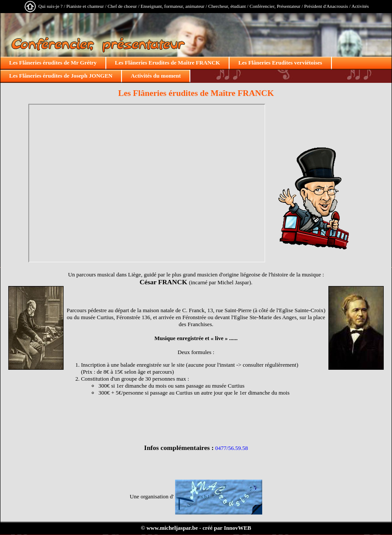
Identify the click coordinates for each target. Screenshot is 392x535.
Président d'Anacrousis (326, 6)
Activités (360, 6)
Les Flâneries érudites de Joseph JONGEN (61, 76)
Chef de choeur (122, 6)
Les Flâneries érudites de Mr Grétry (53, 63)
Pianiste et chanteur (85, 6)
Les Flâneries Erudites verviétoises (280, 63)
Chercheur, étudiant (227, 6)
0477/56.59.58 (231, 448)
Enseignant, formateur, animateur (173, 6)
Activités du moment (156, 76)
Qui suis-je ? (51, 6)
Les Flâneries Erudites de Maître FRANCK (167, 63)
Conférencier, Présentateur (275, 6)
